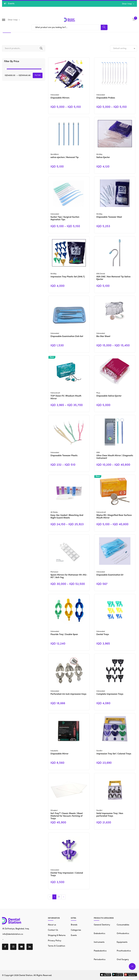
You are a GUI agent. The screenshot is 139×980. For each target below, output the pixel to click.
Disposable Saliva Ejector (109, 396)
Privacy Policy (55, 941)
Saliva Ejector (103, 157)
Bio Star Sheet (103, 336)
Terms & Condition (56, 946)
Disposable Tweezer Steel (109, 217)
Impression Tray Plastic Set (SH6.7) (68, 277)
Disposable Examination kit (110, 575)
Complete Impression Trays (110, 694)
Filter (38, 75)
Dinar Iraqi (127, 4)
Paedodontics (100, 951)
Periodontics (100, 960)
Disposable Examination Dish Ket (67, 336)
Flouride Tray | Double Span (64, 634)
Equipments (122, 942)
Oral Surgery (123, 960)
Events (74, 935)
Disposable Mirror (59, 754)
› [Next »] (64, 897)
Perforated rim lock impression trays (68, 694)
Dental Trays (103, 634)
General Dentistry (102, 925)
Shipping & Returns (57, 935)
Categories (76, 930)
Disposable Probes (106, 98)
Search (41, 48)
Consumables (123, 925)
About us (52, 925)
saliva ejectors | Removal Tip (65, 157)
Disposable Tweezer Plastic (64, 456)
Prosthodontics (124, 951)
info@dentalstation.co (13, 934)
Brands (74, 925)
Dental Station (26, 975)
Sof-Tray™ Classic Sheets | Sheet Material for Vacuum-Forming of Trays (67, 816)
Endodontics (99, 934)
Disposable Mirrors (60, 98)
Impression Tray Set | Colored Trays (114, 754)
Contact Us (53, 930)
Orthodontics (123, 934)
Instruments (99, 942)
